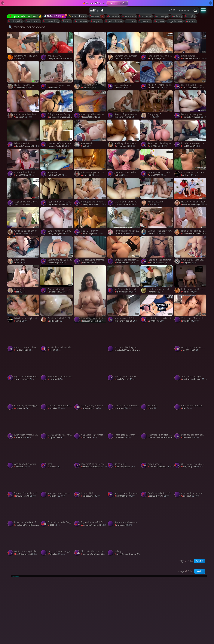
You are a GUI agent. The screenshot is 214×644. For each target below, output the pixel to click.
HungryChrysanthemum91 (128, 554)
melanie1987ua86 (159, 263)
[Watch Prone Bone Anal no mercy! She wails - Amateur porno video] (157, 47)
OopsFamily (23, 408)
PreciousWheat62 (125, 204)
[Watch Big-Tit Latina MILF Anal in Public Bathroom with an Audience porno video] (24, 76)
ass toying (190, 16)
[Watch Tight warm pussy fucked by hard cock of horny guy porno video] (57, 192)
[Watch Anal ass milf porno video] (90, 134)
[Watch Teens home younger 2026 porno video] (190, 367)
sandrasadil (56, 379)
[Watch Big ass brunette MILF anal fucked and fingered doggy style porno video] (90, 513)
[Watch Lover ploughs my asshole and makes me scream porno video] (190, 105)
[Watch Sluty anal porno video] (157, 397)
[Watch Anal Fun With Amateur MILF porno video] (24, 455)
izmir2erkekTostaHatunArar (195, 234)
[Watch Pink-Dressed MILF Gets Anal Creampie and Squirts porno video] (190, 280)
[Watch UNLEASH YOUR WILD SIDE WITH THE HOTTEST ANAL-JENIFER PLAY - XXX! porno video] (190, 338)
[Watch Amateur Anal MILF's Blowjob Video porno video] (57, 309)
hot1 (153, 117)
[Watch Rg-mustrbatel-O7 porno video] (190, 47)
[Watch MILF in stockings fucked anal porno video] (24, 542)
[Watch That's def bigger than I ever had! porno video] (124, 426)
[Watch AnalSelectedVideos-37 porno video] (57, 280)
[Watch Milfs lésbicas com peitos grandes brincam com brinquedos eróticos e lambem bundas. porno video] (190, 426)
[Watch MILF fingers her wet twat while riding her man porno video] (124, 192)
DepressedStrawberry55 (61, 117)
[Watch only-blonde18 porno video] (157, 455)
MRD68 (55, 525)
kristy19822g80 (158, 59)
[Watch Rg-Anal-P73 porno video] (57, 163)
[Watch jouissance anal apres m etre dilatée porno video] (57, 484)
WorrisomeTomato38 (94, 525)
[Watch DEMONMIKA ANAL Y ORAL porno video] (90, 61)
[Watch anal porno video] (57, 455)
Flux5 (86, 146)
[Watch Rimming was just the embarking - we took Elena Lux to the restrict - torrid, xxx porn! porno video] (24, 338)
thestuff (122, 88)
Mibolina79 (189, 292)
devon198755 (157, 175)
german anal (81, 21)
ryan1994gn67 (191, 146)
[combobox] (140, 10)
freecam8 (122, 59)
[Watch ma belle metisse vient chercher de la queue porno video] (24, 105)
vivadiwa (21, 59)
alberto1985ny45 (92, 117)
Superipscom (124, 234)
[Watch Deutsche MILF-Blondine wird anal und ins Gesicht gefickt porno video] (24, 47)
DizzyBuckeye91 (158, 496)
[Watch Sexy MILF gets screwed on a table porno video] (124, 105)
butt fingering (15, 21)
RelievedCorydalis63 (194, 117)
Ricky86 (121, 175)
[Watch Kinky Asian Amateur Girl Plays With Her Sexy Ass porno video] (24, 426)
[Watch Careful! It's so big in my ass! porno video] (157, 222)
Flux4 (20, 263)
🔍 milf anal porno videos (27, 27)
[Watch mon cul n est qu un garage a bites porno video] (57, 542)
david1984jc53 (57, 263)
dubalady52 (89, 438)
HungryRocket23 (92, 408)
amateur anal (129, 16)
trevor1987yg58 (24, 379)
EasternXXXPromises (94, 467)
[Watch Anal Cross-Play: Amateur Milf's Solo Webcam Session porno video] (90, 426)
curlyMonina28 (125, 146)
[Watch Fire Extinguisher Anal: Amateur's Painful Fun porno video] (157, 280)
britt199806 (56, 88)
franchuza (155, 292)
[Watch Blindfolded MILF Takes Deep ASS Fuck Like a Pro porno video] (190, 76)
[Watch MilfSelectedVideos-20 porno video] (124, 280)
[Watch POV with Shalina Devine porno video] (90, 455)
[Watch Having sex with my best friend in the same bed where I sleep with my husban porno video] (90, 192)
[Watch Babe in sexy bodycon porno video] (190, 397)
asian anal (191, 21)
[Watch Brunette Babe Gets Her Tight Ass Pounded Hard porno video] (124, 47)
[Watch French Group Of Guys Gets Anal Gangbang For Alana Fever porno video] (124, 367)
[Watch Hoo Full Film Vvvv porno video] (90, 222)
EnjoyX (21, 321)
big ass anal (145, 21)
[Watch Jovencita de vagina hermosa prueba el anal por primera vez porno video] (124, 163)
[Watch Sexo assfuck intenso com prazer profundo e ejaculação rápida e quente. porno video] (124, 484)
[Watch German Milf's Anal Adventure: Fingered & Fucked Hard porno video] (57, 426)
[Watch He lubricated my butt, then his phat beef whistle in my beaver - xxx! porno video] (157, 309)
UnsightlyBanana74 (60, 59)
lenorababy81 (24, 88)
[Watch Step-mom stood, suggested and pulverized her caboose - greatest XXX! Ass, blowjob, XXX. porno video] (57, 76)
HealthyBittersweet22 (94, 204)
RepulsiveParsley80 (192, 88)
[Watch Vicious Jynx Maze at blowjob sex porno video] (190, 309)
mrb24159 (55, 467)
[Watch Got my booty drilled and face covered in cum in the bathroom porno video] (90, 397)
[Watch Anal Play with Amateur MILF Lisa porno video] (124, 134)
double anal (145, 16)
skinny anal (96, 21)
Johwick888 (23, 234)
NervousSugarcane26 (161, 467)
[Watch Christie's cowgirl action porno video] (24, 222)
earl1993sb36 (190, 438)
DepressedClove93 (59, 204)
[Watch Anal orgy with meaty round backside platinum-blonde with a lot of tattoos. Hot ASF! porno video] (90, 105)
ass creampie (162, 16)
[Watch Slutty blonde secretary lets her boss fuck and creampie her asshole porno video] (124, 251)
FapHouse (189, 175)
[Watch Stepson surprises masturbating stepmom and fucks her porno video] (124, 513)
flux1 (187, 408)
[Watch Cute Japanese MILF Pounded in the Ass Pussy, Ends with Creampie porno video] (57, 222)
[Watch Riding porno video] (124, 542)
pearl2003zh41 (24, 350)
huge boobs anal (114, 21)
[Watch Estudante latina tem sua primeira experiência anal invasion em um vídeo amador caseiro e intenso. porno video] (190, 134)
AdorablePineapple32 (27, 146)
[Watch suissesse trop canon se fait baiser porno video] (90, 163)
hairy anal (159, 21)
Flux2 (153, 204)
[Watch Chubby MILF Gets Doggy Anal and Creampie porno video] (190, 251)
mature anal (113, 16)
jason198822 (90, 263)
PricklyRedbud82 (125, 263)
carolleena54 (123, 525)
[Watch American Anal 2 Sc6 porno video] (124, 309)
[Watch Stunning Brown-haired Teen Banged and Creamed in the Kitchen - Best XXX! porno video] (124, 397)
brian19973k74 (157, 88)
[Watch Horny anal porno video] (24, 251)
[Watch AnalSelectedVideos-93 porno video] (157, 484)
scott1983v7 (23, 204)
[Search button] (195, 10)
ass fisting (177, 16)
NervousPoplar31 (58, 146)
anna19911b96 (191, 350)
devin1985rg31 (157, 146)
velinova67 (22, 467)
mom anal (131, 21)
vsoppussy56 (57, 438)
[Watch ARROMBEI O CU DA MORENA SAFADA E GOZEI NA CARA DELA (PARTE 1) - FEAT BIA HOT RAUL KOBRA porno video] (157, 163)
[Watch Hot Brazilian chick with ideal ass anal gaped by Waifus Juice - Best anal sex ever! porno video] (24, 163)
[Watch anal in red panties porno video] (124, 76)
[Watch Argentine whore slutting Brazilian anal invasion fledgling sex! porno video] (24, 192)
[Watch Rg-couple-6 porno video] (124, 455)
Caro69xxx (156, 234)
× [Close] (211, 3)
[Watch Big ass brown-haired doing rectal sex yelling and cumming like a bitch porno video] (24, 367)
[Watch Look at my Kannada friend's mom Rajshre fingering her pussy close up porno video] (90, 294)
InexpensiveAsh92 (126, 117)
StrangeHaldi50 (58, 292)
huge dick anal (175, 21)
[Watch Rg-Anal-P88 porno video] (90, 484)
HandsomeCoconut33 (194, 59)
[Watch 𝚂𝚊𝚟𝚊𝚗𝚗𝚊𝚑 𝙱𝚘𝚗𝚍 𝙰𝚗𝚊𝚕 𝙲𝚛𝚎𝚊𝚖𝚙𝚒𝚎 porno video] (190, 455)
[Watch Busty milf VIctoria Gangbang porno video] (57, 513)
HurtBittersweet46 (26, 554)
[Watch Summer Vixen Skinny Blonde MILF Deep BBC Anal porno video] (24, 484)
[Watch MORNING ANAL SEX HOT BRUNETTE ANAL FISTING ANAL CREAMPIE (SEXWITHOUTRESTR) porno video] (157, 76)
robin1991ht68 (24, 175)
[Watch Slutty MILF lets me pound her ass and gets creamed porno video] (90, 542)
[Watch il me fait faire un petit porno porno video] (190, 484)
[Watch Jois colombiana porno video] (90, 352)
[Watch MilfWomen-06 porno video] (24, 134)
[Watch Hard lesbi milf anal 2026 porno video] (190, 192)
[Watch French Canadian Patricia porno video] (157, 352)
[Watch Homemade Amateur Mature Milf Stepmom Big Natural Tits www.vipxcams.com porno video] (57, 367)
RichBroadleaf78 (125, 292)
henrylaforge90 (58, 234)
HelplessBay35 (57, 175)
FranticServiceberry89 (194, 204)
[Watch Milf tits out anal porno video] (157, 192)
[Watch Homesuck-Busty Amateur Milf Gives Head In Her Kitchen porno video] (57, 134)
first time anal (33, 21)
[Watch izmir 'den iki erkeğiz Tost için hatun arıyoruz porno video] (190, 222)
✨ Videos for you (77, 16)
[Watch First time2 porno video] (24, 280)
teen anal (95, 16)
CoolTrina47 (56, 321)
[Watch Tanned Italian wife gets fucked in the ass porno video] (124, 222)
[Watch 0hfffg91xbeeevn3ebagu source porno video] (57, 105)
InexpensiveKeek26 (126, 321)
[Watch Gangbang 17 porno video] (157, 105)
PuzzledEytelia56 (125, 467)
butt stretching (51, 21)
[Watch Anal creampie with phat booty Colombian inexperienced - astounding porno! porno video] (157, 134)
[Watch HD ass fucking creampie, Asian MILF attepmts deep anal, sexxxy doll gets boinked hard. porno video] (90, 251)
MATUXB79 (88, 88)
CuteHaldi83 (23, 438)
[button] (203, 10)
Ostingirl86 (189, 263)
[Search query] (138, 10)
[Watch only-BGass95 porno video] (57, 47)
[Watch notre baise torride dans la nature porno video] (57, 397)
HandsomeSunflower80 (94, 554)
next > (200, 561)
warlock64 (23, 117)
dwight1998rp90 (125, 496)
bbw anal (66, 21)
